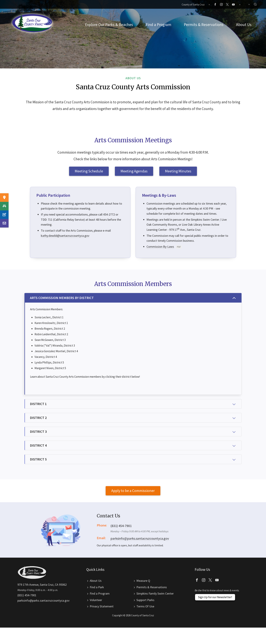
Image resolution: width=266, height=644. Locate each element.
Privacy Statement (102, 606)
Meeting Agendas (134, 171)
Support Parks (145, 600)
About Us (96, 581)
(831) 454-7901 (27, 595)
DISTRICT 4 (133, 446)
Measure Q (143, 581)
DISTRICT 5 (133, 460)
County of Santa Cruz (193, 5)
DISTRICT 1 (133, 404)
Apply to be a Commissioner (133, 491)
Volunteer (96, 600)
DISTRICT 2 (133, 418)
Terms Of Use (145, 606)
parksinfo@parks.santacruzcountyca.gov (140, 538)
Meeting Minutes (178, 171)
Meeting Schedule (89, 171)
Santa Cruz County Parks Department (32, 23)
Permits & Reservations (152, 587)
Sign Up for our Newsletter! (215, 597)
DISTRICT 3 (133, 432)
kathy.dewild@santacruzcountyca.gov (65, 236)
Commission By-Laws (160, 247)
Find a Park (97, 587)
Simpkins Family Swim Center (155, 593)
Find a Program (100, 593)
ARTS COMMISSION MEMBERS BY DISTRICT (133, 298)
